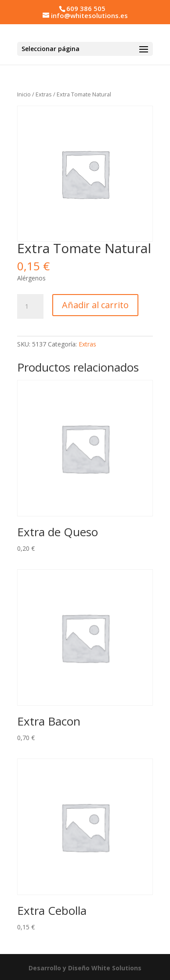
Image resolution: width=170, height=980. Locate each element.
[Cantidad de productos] (30, 306)
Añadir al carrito (95, 305)
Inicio (24, 94)
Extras (44, 94)
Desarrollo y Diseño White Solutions (85, 968)
